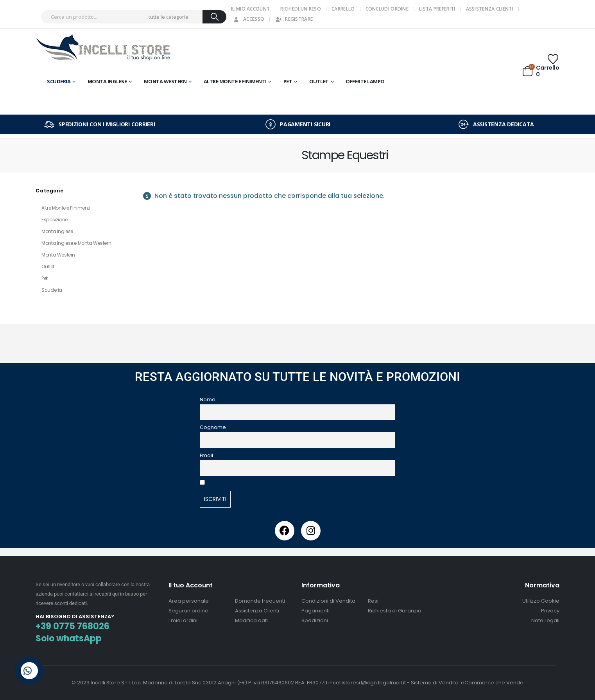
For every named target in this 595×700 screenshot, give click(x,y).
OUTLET (319, 81)
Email (206, 455)
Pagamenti (315, 611)
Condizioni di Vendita (328, 601)
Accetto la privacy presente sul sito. (253, 483)
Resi (373, 601)
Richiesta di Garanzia (395, 611)
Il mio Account (250, 9)
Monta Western (165, 81)
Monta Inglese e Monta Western (76, 243)
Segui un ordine (188, 611)
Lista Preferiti (437, 9)
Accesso (249, 19)
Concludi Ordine (387, 9)
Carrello (343, 9)
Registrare (294, 19)
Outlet (48, 267)
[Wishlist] (553, 59)
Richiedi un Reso (301, 9)
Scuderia (59, 81)
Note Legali (545, 620)
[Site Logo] (104, 48)
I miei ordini (183, 620)
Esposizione (54, 220)
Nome (208, 399)
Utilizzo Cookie (541, 601)
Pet (288, 81)
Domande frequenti (260, 601)
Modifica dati (251, 620)
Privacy (550, 611)
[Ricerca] (214, 17)
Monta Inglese (107, 81)
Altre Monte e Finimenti (235, 81)
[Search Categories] (174, 17)
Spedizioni (315, 620)
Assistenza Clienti (490, 9)
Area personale (189, 601)
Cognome (213, 427)
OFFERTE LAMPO (365, 81)
